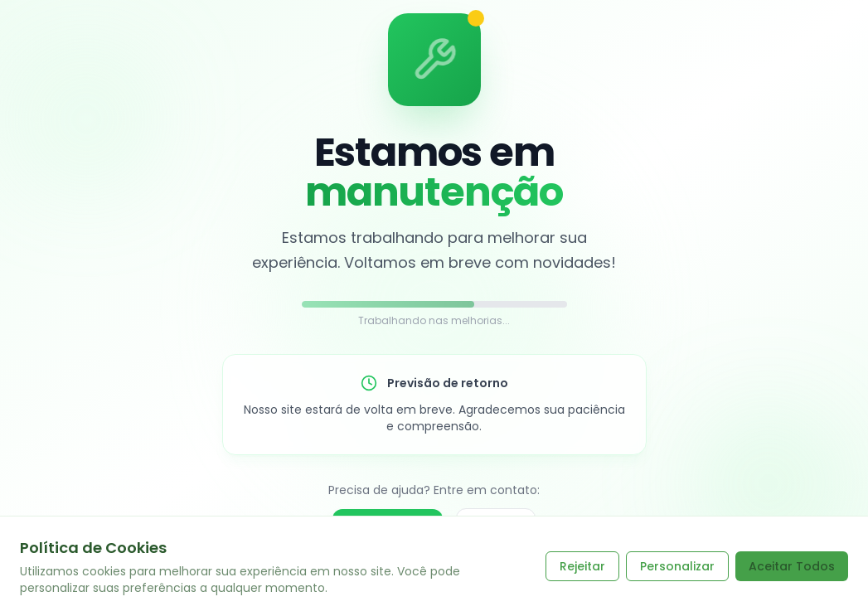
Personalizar (677, 566)
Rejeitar (582, 566)
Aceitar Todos (792, 566)
